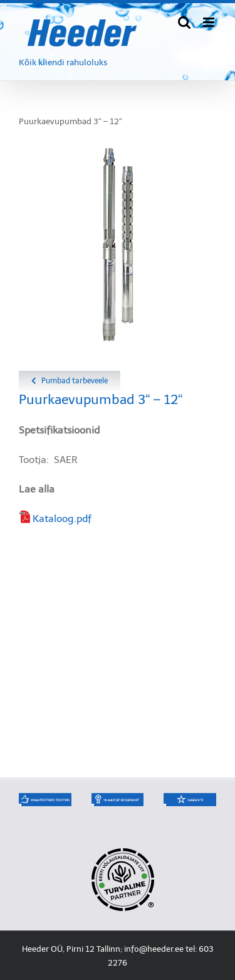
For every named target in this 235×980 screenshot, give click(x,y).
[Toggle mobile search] (184, 22)
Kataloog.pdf (62, 519)
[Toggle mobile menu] (210, 22)
